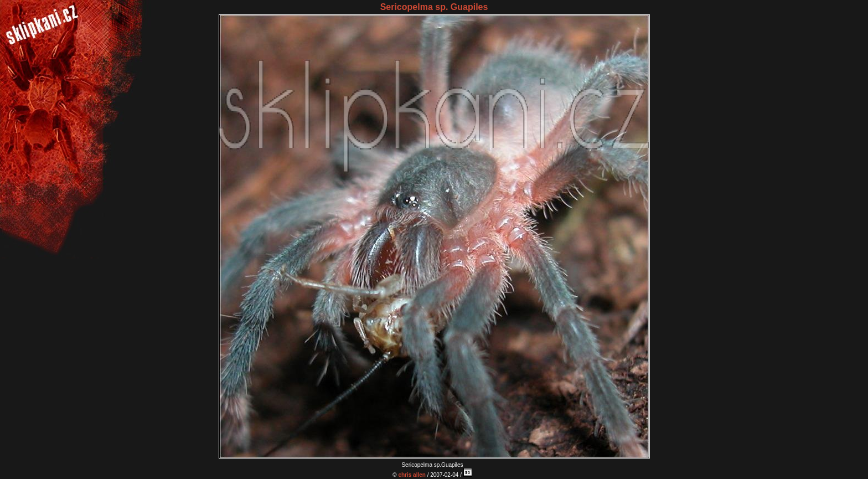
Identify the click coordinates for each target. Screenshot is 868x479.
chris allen (412, 475)
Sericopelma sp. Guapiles (434, 7)
